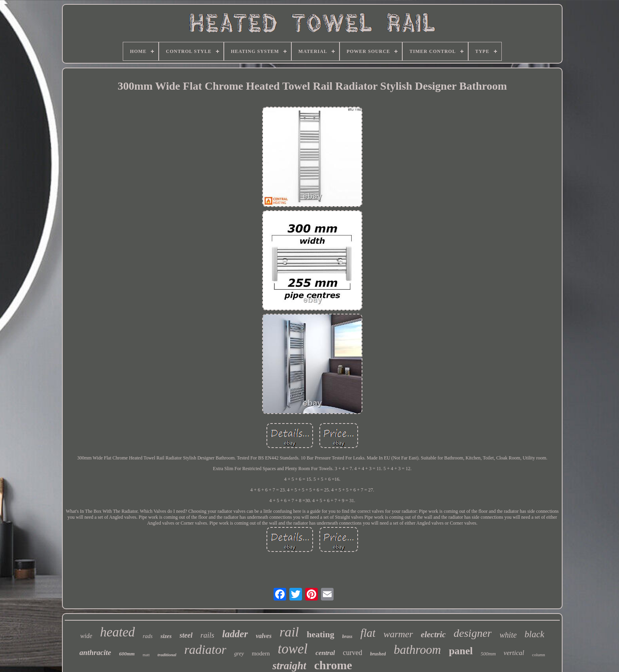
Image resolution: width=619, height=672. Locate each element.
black (535, 634)
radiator (205, 649)
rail (289, 632)
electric (433, 634)
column (539, 655)
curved (352, 653)
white (508, 635)
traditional (167, 655)
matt (146, 655)
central (325, 653)
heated (118, 632)
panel (461, 651)
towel (293, 649)
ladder (235, 634)
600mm (127, 654)
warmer (398, 634)
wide (86, 636)
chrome (333, 665)
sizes (166, 636)
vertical (514, 653)
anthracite (95, 652)
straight (289, 666)
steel (186, 635)
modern (261, 653)
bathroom (417, 650)
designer (473, 633)
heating (321, 634)
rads (148, 636)
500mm (488, 654)
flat (368, 633)
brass (347, 636)
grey (239, 654)
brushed (378, 654)
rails (207, 635)
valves (264, 636)
